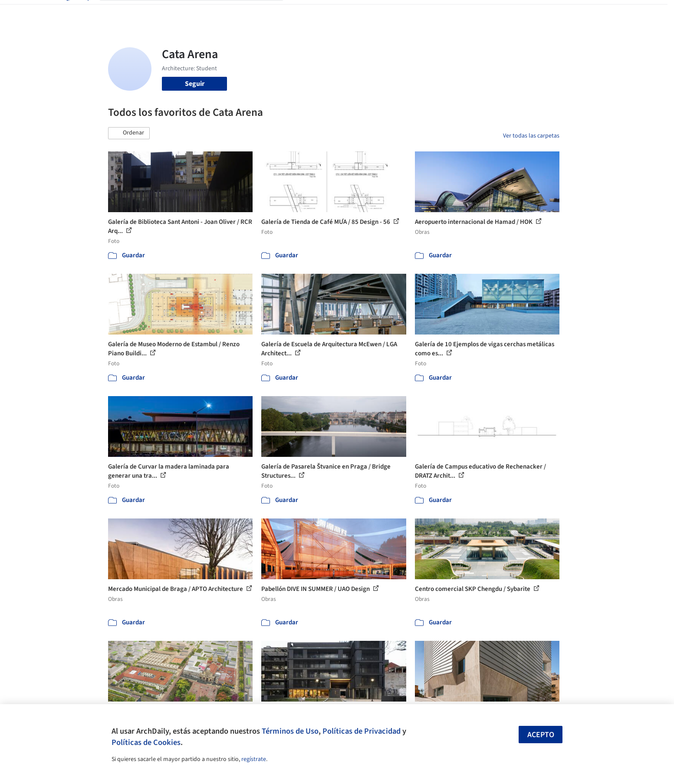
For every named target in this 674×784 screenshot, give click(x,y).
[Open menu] (598, 12)
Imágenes (331, 12)
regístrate (254, 759)
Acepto (541, 735)
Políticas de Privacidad (362, 731)
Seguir (195, 84)
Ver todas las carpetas (531, 136)
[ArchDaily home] (77, 12)
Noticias (421, 12)
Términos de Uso (290, 731)
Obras (301, 12)
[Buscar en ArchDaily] (198, 12)
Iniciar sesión (497, 12)
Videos (450, 12)
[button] (129, 133)
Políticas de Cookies (146, 742)
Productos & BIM (377, 12)
